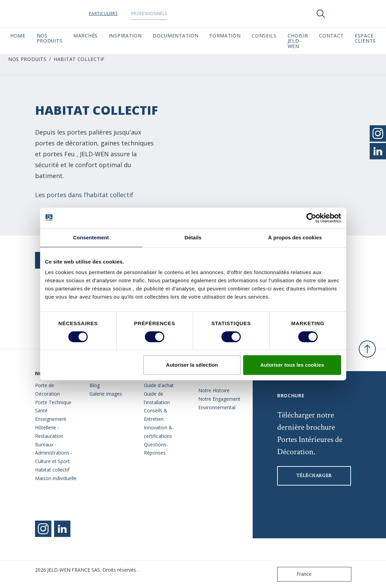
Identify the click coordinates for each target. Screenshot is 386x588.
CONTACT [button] (331, 36)
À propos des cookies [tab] (295, 237)
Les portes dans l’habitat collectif (84, 195)
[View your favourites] (341, 14)
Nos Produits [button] (50, 38)
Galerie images (106, 394)
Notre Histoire (214, 390)
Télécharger (314, 476)
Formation (225, 36)
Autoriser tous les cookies (292, 365)
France (296, 574)
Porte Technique (53, 402)
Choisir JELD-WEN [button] (298, 41)
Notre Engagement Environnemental (219, 403)
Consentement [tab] (91, 237)
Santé (41, 410)
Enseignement (51, 419)
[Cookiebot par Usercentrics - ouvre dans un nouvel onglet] (311, 218)
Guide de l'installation (157, 398)
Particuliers (116, 13)
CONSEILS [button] (264, 36)
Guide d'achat (159, 385)
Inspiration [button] (125, 36)
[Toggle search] (321, 14)
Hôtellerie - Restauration (49, 432)
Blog (95, 385)
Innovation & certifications (158, 432)
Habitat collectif (52, 470)
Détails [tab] (193, 237)
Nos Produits (27, 59)
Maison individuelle (56, 478)
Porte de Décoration (47, 390)
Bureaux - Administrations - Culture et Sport (54, 453)
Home (18, 36)
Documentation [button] (175, 36)
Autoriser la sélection (192, 365)
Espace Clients (365, 38)
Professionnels (162, 13)
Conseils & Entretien (156, 415)
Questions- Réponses (156, 449)
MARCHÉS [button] (86, 36)
